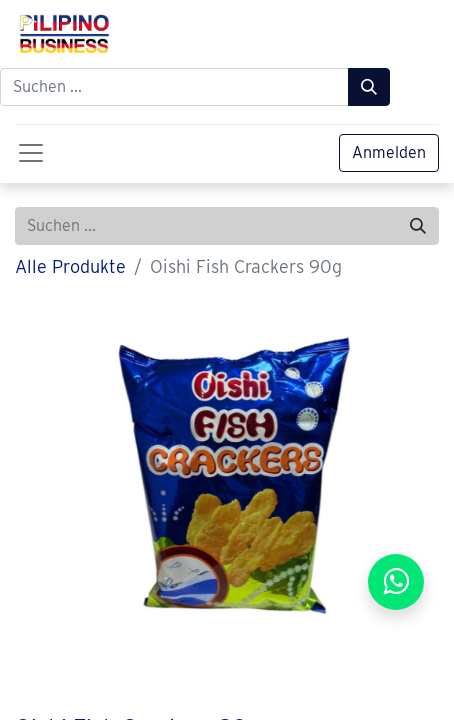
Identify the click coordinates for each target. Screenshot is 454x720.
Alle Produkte (70, 266)
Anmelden (389, 152)
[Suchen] (369, 87)
